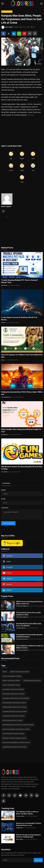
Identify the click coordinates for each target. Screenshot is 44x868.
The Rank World (6, 397)
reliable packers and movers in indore (14, 707)
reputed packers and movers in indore (15, 747)
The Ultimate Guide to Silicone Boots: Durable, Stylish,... (27, 813)
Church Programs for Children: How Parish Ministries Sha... (22, 356)
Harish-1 (4, 322)
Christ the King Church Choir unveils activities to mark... (28, 614)
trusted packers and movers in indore (14, 703)
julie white (4, 285)
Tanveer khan (20, 816)
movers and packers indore (11, 685)
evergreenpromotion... (23, 639)
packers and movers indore (11, 680)
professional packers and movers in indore (16, 729)
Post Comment (8, 523)
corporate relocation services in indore (15, 711)
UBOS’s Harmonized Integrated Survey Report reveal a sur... (29, 603)
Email (3, 499)
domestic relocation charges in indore (14, 738)
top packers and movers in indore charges (16, 698)
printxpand (4, 434)
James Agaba (6, 206)
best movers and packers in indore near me (16, 742)
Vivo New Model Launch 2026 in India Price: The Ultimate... (29, 625)
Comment (5, 508)
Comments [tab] (6, 483)
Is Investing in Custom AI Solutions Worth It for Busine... (19, 319)
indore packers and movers (32, 680)
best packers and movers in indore (13, 694)
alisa (3, 360)
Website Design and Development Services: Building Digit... (28, 836)
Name (3, 490)
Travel (5, 672)
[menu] (3, 4)
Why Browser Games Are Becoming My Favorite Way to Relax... (22, 468)
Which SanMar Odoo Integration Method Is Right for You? (21, 431)
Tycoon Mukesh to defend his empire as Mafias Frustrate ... (30, 647)
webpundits (19, 828)
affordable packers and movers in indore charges (18, 725)
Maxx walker (20, 839)
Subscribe (38, 860)
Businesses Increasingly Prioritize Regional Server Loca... (29, 824)
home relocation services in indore (13, 734)
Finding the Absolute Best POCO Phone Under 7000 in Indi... (22, 393)
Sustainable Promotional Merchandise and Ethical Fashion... (29, 636)
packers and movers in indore (19, 672)
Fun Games (4, 472)
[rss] (4, 801)
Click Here (31, 115)
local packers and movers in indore (14, 716)
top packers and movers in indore (13, 689)
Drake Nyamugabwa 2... (23, 606)
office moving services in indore (12, 720)
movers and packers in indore (12, 676)
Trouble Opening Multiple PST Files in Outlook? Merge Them (20, 281)
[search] (41, 4)
